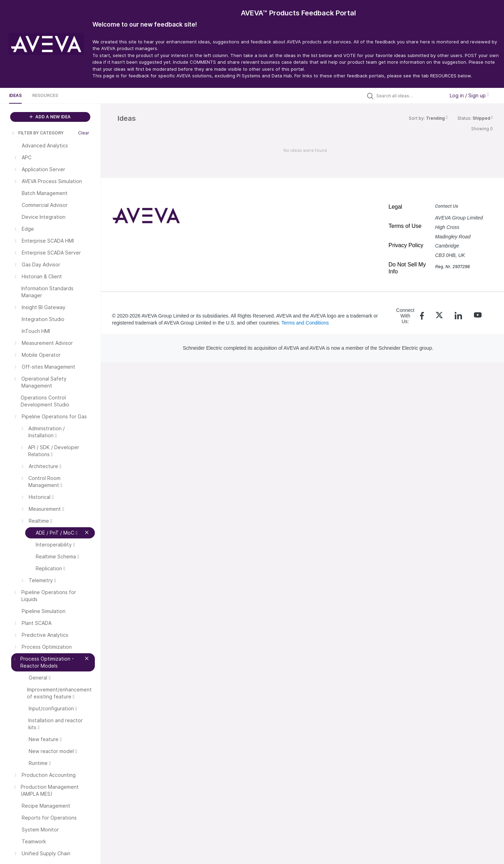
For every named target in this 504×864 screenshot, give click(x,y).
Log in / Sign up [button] (469, 95)
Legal (395, 207)
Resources (45, 95)
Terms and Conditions (305, 323)
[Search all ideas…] (409, 96)
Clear (84, 133)
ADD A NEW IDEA (50, 117)
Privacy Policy (406, 245)
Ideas (15, 95)
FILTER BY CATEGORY (37, 133)
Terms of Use (405, 226)
